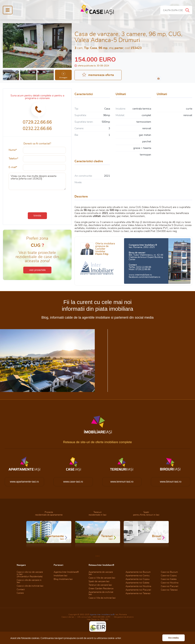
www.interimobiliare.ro (140, 275)
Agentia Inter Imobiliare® (66, 572)
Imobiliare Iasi (61, 576)
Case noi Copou (169, 576)
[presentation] (37, 200)
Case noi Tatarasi (169, 590)
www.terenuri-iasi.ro (122, 482)
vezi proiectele (37, 270)
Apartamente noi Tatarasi (138, 593)
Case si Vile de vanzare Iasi (102, 578)
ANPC (108, 617)
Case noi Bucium (169, 572)
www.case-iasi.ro (73, 482)
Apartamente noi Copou (138, 579)
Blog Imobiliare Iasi (63, 579)
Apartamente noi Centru (138, 576)
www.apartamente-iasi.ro (24, 482)
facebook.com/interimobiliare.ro (145, 277)
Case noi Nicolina (170, 583)
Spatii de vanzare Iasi (99, 581)
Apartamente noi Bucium (138, 572)
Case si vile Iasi (68, 617)
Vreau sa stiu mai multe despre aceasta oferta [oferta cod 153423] (37, 181)
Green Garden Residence (101, 588)
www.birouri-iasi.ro (171, 482)
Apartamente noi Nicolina (138, 586)
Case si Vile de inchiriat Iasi (102, 598)
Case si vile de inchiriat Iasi (30, 586)
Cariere (20, 593)
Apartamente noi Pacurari (138, 590)
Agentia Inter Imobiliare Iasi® (102, 615)
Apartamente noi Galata (137, 583)
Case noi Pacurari (170, 586)
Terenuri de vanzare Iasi (100, 585)
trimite (37, 216)
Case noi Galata (169, 579)
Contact (21, 589)
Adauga (144, 11)
